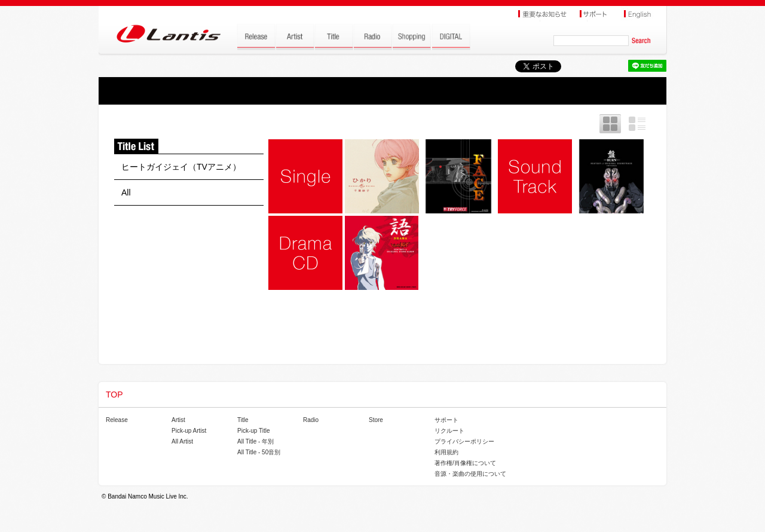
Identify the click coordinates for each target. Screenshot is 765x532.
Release (117, 420)
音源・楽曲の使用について (470, 474)
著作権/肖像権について (465, 463)
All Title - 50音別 (259, 452)
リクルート (449, 431)
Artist (178, 420)
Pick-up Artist (189, 431)
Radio (311, 420)
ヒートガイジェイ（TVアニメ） (181, 167)
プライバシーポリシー (464, 441)
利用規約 (446, 452)
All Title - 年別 (255, 441)
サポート (446, 420)
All (126, 192)
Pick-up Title (253, 431)
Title (243, 420)
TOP (114, 395)
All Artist (182, 441)
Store (376, 420)
